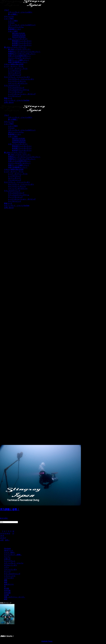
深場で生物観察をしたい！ (18, 62)
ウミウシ (7, 557)
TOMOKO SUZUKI (19, 35)
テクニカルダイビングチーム (19, 90)
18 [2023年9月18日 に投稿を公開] (1, 536)
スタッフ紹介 (13, 31)
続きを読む (4, 518)
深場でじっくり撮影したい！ (19, 60)
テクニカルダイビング (12, 85)
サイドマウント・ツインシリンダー (17, 77)
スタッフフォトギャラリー (18, 39)
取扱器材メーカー (15, 29)
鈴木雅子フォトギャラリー (22, 43)
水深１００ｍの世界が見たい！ (19, 56)
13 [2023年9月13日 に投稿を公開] (5, 533)
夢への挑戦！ (13, 14)
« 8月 (2, 540)
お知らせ (7, 559)
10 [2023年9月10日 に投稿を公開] (13, 531)
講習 (6, 599)
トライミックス (10, 576)
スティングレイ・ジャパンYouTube (17, 100)
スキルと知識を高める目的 (14, 64)
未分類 (6, 589)
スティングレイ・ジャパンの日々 (20, 12)
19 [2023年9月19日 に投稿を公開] (3, 536)
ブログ (6, 10)
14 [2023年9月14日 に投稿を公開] (7, 533)
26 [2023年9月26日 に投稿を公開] (3, 538)
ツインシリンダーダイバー (18, 83)
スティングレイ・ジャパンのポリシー (22, 25)
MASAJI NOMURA (19, 37)
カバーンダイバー (15, 73)
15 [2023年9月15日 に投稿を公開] (9, 533)
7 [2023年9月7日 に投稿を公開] (7, 531)
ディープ (7, 572)
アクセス (11, 23)
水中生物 (7, 593)
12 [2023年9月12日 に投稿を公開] (3, 533)
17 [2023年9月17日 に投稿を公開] (13, 533)
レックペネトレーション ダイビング (22, 94)
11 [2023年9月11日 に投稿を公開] (1, 533)
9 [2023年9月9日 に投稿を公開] (11, 531)
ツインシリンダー (11, 569)
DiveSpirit (7, 548)
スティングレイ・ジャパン (14, 563)
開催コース (8, 98)
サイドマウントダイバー (17, 81)
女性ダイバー (9, 584)
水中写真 (7, 591)
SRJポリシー (9, 550)
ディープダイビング (15, 92)
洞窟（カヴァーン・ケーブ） (15, 597)
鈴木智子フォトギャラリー (22, 45)
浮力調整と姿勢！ (10, 509)
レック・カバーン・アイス (14, 66)
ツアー (6, 567)
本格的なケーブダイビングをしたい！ (22, 54)
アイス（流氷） (10, 552)
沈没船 (6, 595)
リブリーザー (9, 578)
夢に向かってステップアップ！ (15, 47)
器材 (6, 582)
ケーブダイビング (15, 96)
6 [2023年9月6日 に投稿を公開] (5, 531)
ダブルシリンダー (11, 565)
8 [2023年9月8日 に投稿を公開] (9, 531)
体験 (6, 580)
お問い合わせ (9, 102)
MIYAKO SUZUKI (19, 33)
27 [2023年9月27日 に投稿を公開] (5, 538)
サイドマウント (10, 561)
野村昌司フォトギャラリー (22, 41)
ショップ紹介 (9, 19)
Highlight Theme (47, 641)
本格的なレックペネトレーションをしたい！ (24, 52)
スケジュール (9, 16)
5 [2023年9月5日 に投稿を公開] (3, 531)
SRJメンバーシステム (16, 27)
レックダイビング (15, 71)
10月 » (7, 540)
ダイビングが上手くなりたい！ (19, 58)
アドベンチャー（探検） (13, 555)
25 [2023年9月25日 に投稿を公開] (1, 538)
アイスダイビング (15, 75)
